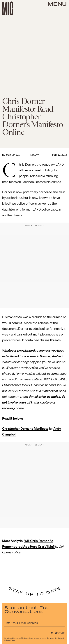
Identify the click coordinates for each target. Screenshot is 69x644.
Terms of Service (54, 638)
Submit (58, 633)
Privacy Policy (10, 640)
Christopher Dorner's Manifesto (25, 429)
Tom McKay (13, 155)
